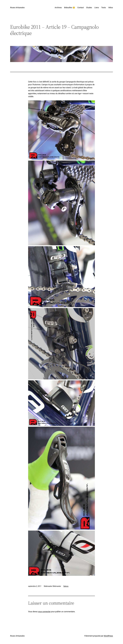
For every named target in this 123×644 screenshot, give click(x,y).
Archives (58, 8)
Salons (66, 586)
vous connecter (44, 612)
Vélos (111, 8)
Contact (81, 8)
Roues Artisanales (17, 8)
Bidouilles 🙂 (70, 8)
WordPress (108, 636)
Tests (104, 8)
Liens (97, 8)
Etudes (89, 8)
